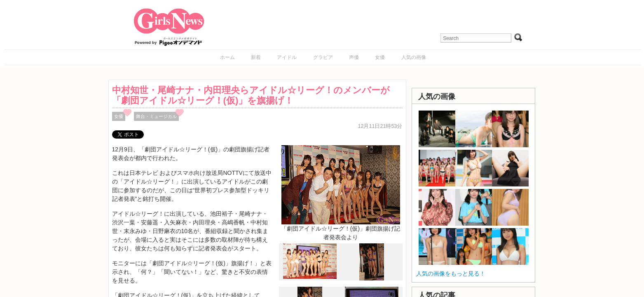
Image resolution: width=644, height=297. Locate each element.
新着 (256, 57)
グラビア (323, 57)
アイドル (287, 57)
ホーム (227, 57)
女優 (380, 57)
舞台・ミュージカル (156, 116)
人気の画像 (414, 57)
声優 (354, 57)
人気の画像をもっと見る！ (451, 273)
